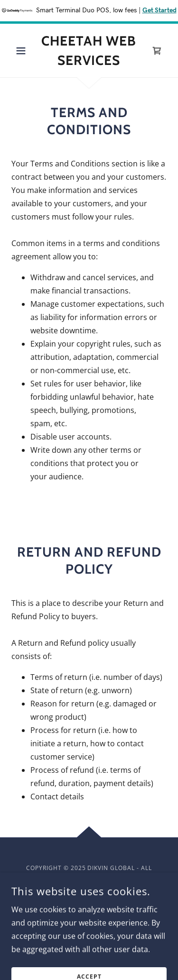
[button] (23, 51)
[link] (89, 50)
